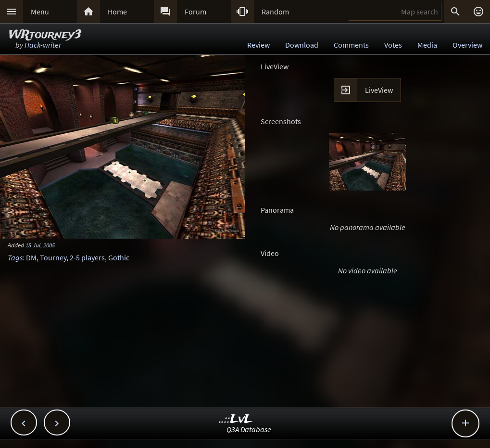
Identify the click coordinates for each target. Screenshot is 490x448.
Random (275, 12)
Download (302, 45)
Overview (467, 45)
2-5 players (87, 257)
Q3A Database (249, 429)
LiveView (379, 90)
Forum (195, 12)
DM (31, 257)
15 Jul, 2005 (40, 245)
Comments (351, 45)
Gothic (119, 257)
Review (258, 45)
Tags (15, 257)
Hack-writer (43, 45)
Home (117, 12)
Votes (393, 45)
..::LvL (236, 419)
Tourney (53, 257)
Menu (40, 12)
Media (427, 45)
